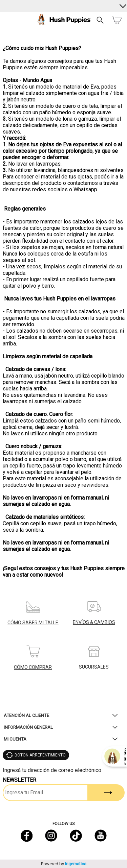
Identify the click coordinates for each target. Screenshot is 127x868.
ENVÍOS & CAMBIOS (94, 622)
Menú (8, 20)
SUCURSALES (94, 667)
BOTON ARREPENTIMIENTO (40, 755)
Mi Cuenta (15, 739)
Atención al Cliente (26, 715)
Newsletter (19, 780)
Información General (28, 727)
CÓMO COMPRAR (33, 667)
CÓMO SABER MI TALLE (33, 623)
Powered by (64, 864)
